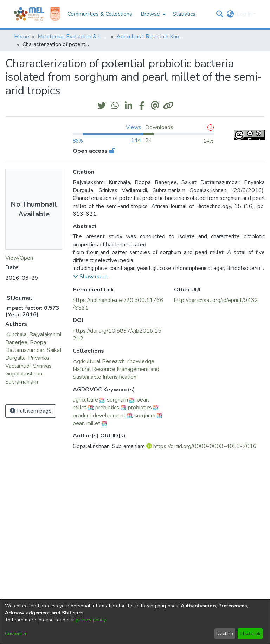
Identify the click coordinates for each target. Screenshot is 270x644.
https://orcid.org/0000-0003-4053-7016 (205, 446)
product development (99, 416)
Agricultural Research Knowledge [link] (152, 37)
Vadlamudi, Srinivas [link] (28, 366)
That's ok (250, 634)
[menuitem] (152, 14)
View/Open (19, 258)
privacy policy (91, 620)
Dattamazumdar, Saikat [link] (34, 350)
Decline (225, 634)
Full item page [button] (31, 411)
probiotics (140, 408)
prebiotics (107, 408)
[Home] (29, 14)
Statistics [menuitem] (184, 14)
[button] (220, 14)
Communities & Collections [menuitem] (100, 14)
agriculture (85, 400)
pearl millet (86, 423)
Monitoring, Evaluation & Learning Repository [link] (73, 37)
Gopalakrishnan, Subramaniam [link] (24, 378)
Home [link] (22, 37)
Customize (16, 634)
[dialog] (135, 622)
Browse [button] (150, 14)
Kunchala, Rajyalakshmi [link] (33, 334)
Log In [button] (245, 14)
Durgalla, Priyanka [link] (27, 358)
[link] (114, 361)
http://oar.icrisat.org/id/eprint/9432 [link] (216, 300)
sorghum (117, 400)
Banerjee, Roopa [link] (26, 342)
